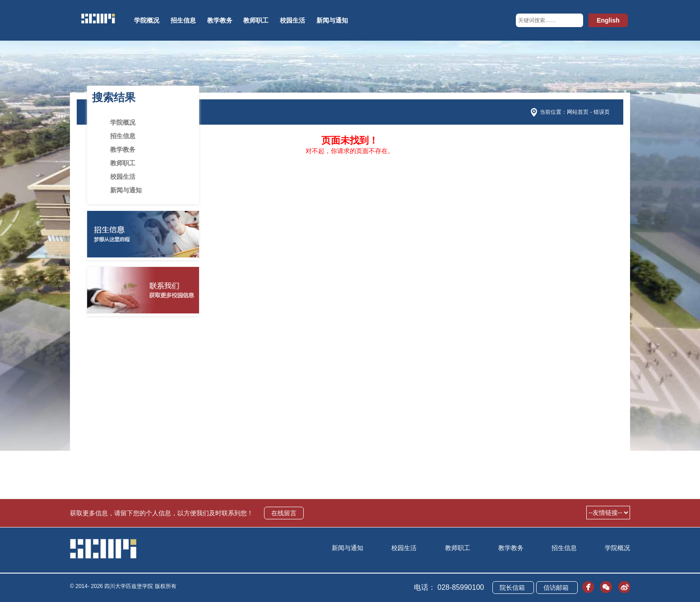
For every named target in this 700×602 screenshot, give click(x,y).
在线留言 (284, 513)
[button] (574, 20)
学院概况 (147, 20)
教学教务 (220, 20)
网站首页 (578, 112)
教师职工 (256, 20)
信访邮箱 (557, 588)
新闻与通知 (332, 20)
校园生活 (292, 20)
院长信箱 (513, 588)
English (608, 20)
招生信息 (183, 20)
